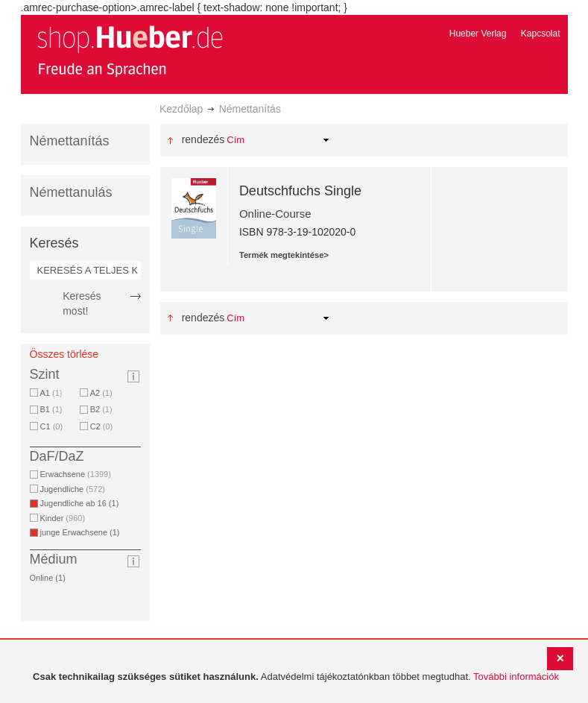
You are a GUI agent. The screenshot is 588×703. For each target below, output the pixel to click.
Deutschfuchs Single (300, 191)
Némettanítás (70, 141)
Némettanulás (71, 192)
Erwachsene (76, 474)
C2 (102, 426)
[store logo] (130, 51)
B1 (51, 409)
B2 (101, 409)
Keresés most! (82, 303)
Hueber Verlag (478, 34)
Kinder (63, 518)
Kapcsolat (541, 34)
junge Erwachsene (83, 532)
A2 (101, 393)
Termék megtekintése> (284, 255)
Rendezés (203, 139)
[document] (296, 677)
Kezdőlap (181, 109)
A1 (51, 393)
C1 (52, 426)
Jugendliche (73, 489)
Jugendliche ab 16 (82, 503)
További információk (516, 677)
